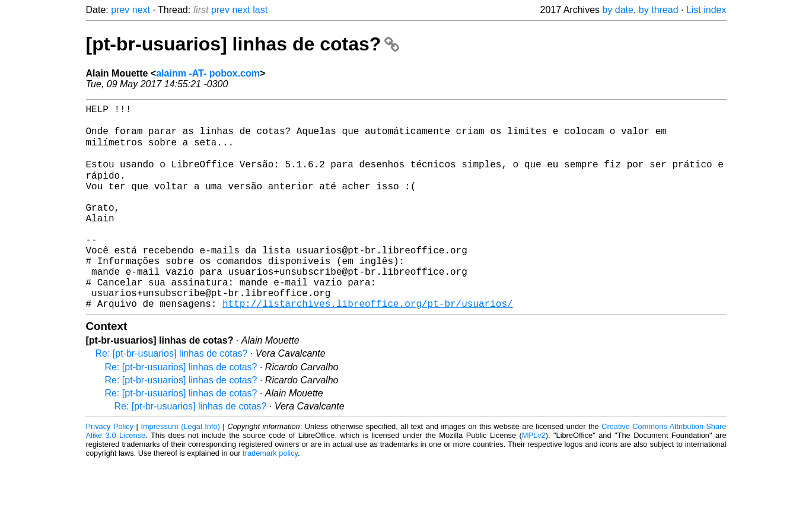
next (141, 10)
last (260, 10)
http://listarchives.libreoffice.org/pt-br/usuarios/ (368, 346)
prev (120, 10)
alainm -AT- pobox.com (208, 73)
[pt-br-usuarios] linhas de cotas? (243, 44)
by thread (659, 10)
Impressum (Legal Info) (180, 469)
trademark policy (270, 496)
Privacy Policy (110, 469)
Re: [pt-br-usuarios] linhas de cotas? (172, 396)
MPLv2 (534, 478)
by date (617, 10)
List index (706, 10)
